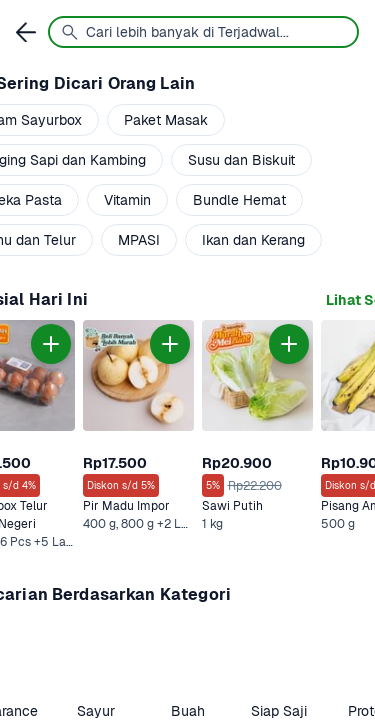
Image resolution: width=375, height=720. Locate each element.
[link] (138, 435)
